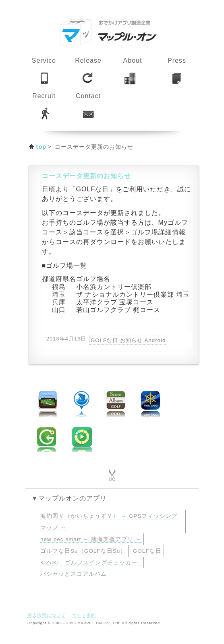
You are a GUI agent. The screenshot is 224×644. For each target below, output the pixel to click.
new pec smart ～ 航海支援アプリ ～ (91, 539)
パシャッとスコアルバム (74, 574)
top (41, 147)
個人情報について (47, 615)
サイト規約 (84, 615)
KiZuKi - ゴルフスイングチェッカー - (91, 563)
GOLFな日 (147, 551)
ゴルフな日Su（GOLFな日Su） (83, 551)
